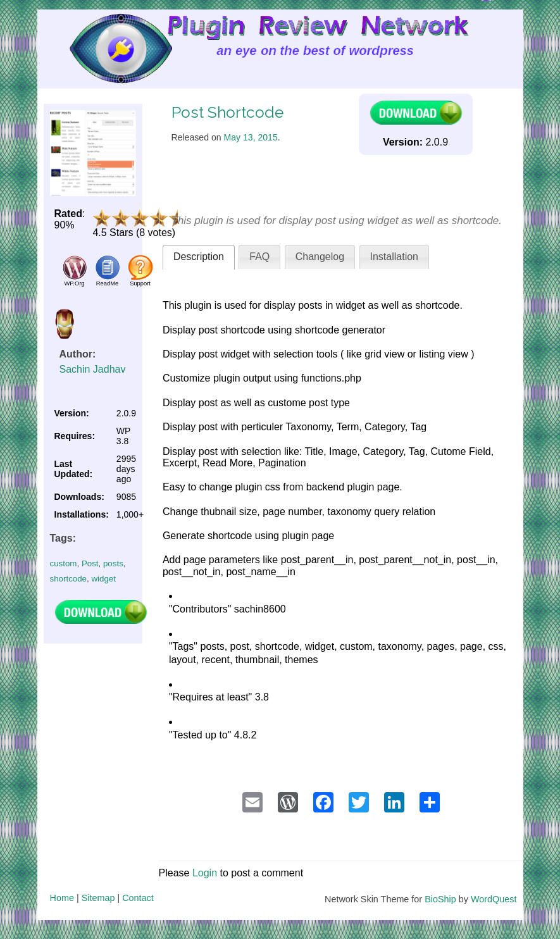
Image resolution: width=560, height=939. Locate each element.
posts (113, 563)
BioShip (440, 899)
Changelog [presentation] (320, 257)
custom (64, 563)
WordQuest (494, 899)
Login (205, 873)
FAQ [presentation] (259, 257)
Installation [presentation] (395, 257)
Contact (138, 898)
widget (103, 579)
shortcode (69, 579)
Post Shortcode (227, 112)
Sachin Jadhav (93, 369)
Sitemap (98, 898)
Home (62, 898)
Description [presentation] (199, 257)
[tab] (199, 257)
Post (90, 563)
